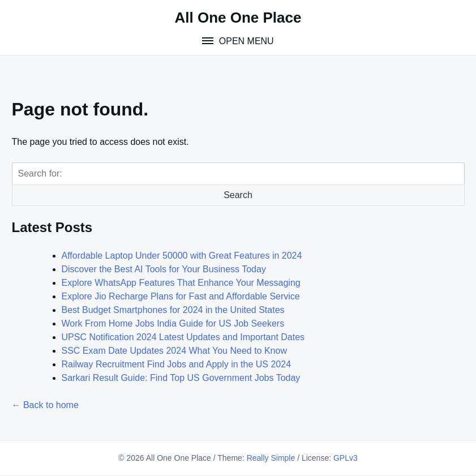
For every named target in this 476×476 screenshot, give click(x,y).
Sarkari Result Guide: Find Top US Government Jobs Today (181, 378)
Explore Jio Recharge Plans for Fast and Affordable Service (181, 296)
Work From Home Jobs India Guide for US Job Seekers (173, 323)
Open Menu (245, 41)
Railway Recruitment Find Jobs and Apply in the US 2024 (177, 364)
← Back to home (45, 405)
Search (238, 195)
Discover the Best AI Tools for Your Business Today (164, 269)
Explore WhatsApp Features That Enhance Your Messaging (181, 283)
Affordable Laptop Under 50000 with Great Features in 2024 (182, 256)
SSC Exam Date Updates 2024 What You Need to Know (174, 351)
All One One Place (238, 18)
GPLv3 (346, 458)
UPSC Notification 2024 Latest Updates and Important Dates (183, 337)
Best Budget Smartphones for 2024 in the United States (173, 310)
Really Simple (271, 458)
